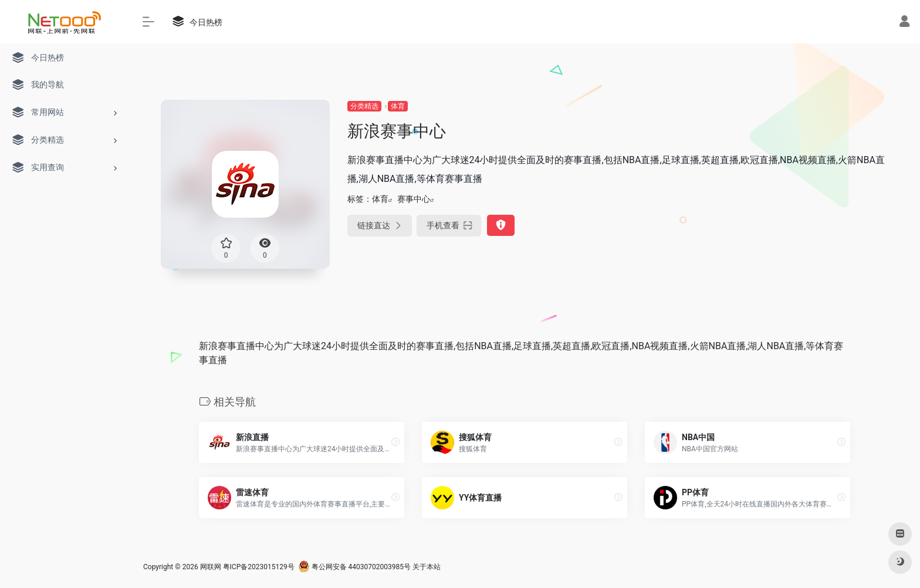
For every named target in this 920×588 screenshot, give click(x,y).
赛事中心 (414, 199)
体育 (398, 106)
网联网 (211, 567)
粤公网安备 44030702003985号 (354, 567)
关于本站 (427, 567)
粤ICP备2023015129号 (259, 567)
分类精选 (364, 106)
